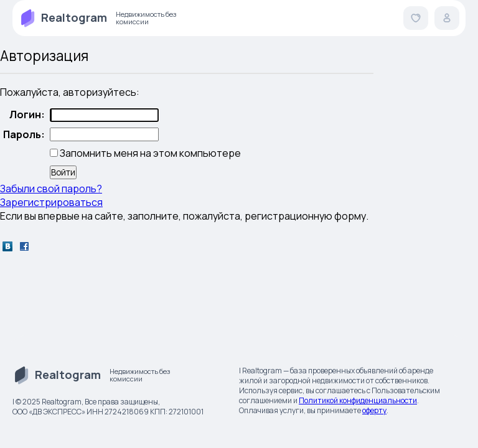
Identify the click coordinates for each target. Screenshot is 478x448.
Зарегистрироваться (51, 202)
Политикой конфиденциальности (358, 400)
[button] (416, 18)
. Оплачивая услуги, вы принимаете (329, 405)
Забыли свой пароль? (51, 189)
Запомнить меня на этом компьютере (149, 153)
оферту (374, 410)
